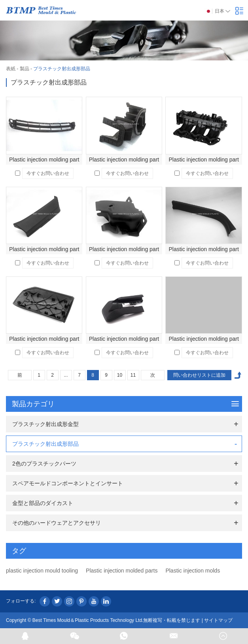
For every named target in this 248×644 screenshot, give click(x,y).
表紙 (11, 69)
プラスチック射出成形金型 (45, 424)
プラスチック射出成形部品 (62, 69)
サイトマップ (218, 620)
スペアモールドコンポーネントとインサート (68, 483)
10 (120, 375)
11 (133, 375)
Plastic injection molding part (44, 160)
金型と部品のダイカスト (43, 503)
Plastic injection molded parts (122, 571)
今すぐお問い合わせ (48, 173)
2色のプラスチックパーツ (44, 464)
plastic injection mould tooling (42, 571)
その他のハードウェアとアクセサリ (57, 523)
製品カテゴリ (125, 404)
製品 (25, 69)
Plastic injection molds (193, 571)
